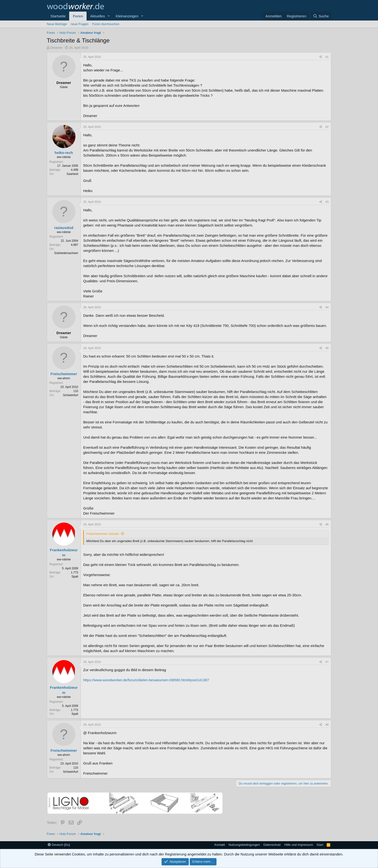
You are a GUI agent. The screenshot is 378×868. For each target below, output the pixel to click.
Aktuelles (98, 16)
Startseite (58, 16)
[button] (109, 16)
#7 (327, 662)
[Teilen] (321, 57)
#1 (327, 57)
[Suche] (321, 16)
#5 (327, 348)
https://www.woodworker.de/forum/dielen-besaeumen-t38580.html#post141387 (146, 680)
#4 (327, 307)
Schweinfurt (71, 395)
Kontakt (220, 845)
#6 (327, 524)
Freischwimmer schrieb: (103, 534)
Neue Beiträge (57, 24)
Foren (78, 16)
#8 (327, 725)
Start (320, 845)
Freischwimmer (64, 374)
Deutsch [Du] (59, 845)
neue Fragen (80, 24)
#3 (327, 202)
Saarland (72, 174)
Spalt (75, 577)
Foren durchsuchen (106, 24)
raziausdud (64, 228)
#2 (327, 127)
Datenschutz (272, 845)
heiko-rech (64, 153)
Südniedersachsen (66, 253)
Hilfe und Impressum (299, 845)
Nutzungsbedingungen (244, 845)
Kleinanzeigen (127, 16)
